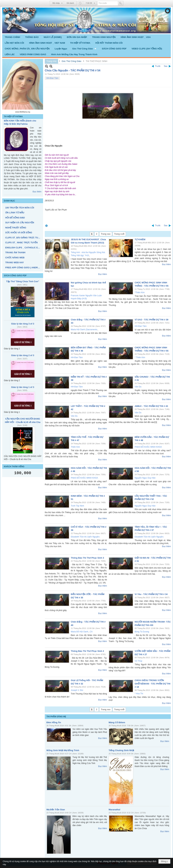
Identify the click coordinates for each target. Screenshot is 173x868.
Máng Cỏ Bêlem (117, 722)
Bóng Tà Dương (142, 632)
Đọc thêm (37, 192)
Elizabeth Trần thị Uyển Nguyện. (85, 537)
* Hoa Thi (139, 694)
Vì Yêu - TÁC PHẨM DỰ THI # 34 (151, 594)
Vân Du (138, 387)
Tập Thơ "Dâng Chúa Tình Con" (23, 281)
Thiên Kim (75, 447)
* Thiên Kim (140, 357)
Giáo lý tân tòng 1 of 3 (23, 387)
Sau (166, 66)
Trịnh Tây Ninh (77, 506)
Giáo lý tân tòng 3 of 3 (23, 324)
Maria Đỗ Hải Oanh (79, 632)
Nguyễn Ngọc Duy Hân (145, 478)
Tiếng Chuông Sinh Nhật (121, 750)
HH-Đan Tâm (52, 78)
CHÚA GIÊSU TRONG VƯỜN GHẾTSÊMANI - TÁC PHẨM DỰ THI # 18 (152, 684)
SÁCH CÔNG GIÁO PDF (15, 276)
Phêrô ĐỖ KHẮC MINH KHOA (148, 447)
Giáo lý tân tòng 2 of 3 (23, 355)
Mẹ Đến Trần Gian (56, 810)
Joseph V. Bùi (77, 690)
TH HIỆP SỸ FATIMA (13, 117)
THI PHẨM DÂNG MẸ (56, 717)
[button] (85, 49)
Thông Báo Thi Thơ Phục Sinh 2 (87, 651)
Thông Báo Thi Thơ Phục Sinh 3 (87, 558)
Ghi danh (70, 3)
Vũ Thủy (138, 661)
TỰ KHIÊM (140, 239)
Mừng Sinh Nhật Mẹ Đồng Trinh (63, 750)
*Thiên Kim (140, 292)
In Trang (46, 226)
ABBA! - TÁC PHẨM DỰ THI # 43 (151, 406)
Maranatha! (114, 810)
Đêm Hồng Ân (54, 722)
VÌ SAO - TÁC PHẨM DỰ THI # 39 (151, 320)
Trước (158, 66)
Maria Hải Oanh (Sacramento (84, 330)
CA (91, 632)
